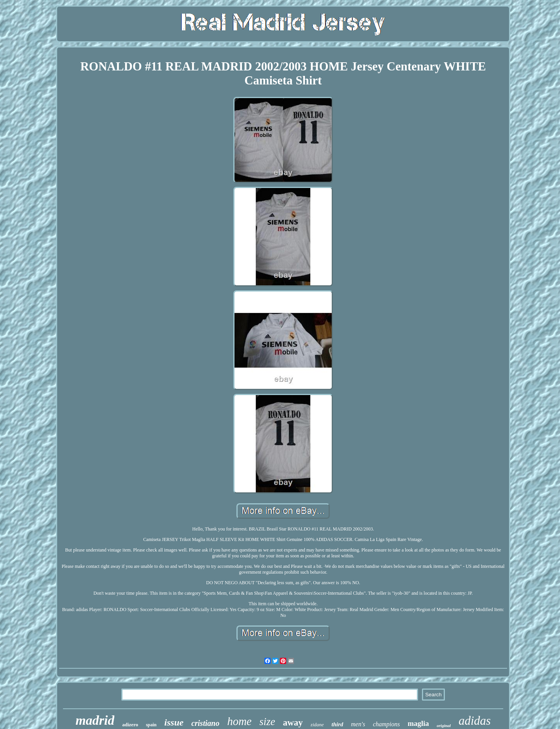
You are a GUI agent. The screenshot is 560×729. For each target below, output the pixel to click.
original (444, 725)
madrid (95, 720)
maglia (418, 723)
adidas (475, 721)
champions (386, 724)
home (239, 721)
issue (174, 722)
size (267, 722)
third (338, 724)
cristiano (205, 723)
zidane (317, 725)
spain (151, 725)
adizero (130, 725)
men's (358, 724)
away (293, 723)
